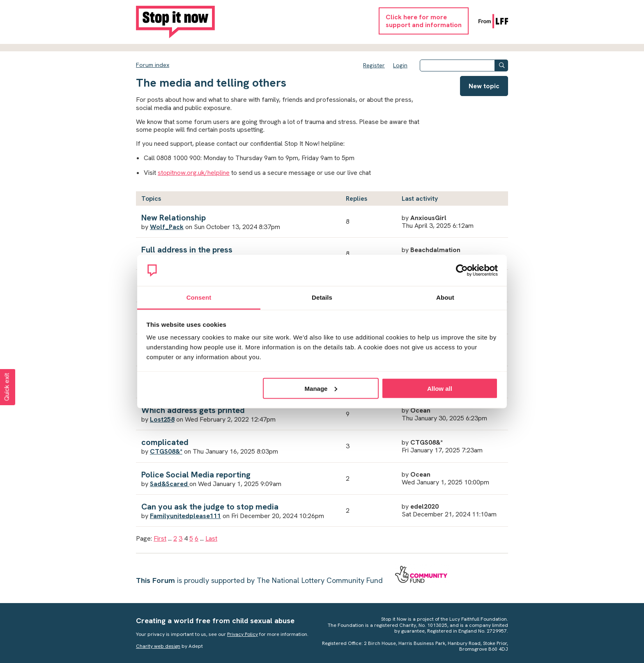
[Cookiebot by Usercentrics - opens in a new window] (462, 271)
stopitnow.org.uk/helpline (194, 173)
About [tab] (445, 297)
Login (400, 65)
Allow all (440, 388)
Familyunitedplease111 (185, 516)
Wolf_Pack (167, 227)
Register (374, 65)
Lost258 (162, 419)
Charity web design (158, 646)
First (160, 538)
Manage (321, 388)
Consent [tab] (199, 297)
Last (211, 538)
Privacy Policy (243, 634)
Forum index (153, 65)
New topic (484, 86)
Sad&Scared (170, 484)
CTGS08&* (166, 451)
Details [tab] (322, 297)
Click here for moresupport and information (424, 21)
